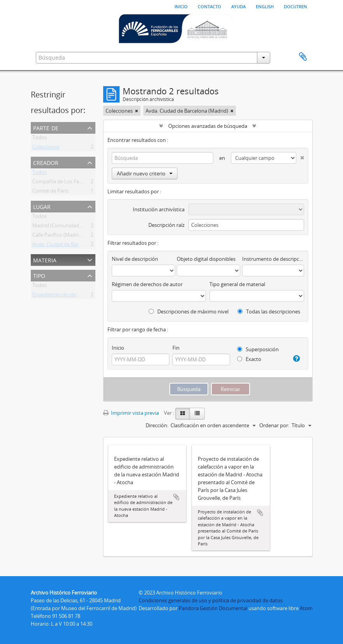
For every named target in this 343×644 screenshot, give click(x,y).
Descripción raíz (166, 225)
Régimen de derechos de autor (147, 284)
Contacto (209, 6)
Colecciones (46, 148)
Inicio (181, 6)
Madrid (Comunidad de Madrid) (69, 227)
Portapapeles (303, 57)
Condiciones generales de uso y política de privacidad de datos (211, 600)
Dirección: (157, 425)
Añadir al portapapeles (176, 497)
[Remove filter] (137, 111)
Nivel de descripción (135, 259)
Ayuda (238, 6)
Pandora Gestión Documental (213, 608)
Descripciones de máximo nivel (189, 311)
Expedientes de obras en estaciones (74, 296)
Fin (176, 348)
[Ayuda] (296, 359)
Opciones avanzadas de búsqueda (208, 126)
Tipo (39, 275)
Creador (46, 162)
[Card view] (183, 414)
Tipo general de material (237, 284)
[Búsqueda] (163, 158)
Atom (306, 608)
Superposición (258, 349)
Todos (40, 139)
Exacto (249, 359)
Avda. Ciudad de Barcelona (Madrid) (74, 246)
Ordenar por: (274, 425)
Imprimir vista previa (131, 413)
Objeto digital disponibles (206, 259)
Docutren (296, 6)
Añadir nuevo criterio (145, 173)
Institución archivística (159, 209)
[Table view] (197, 414)
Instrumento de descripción (273, 259)
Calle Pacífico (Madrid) (58, 236)
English (265, 6)
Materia (45, 259)
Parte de (46, 127)
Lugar (42, 206)
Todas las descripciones (269, 311)
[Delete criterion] (300, 156)
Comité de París (50, 192)
